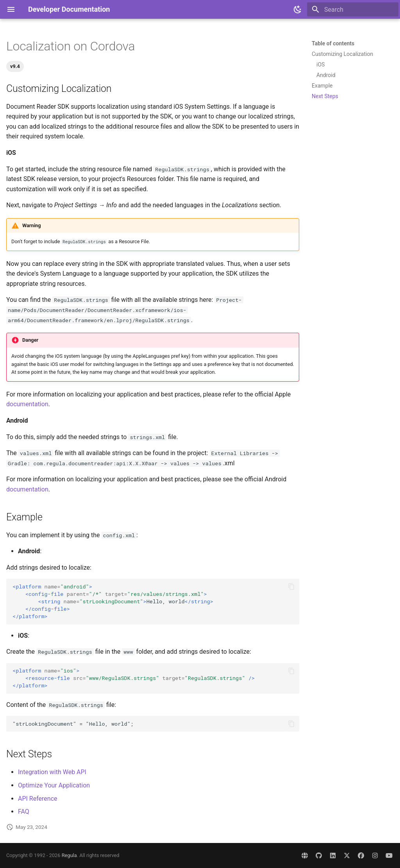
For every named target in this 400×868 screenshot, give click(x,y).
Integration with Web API (52, 772)
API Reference (38, 799)
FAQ (24, 812)
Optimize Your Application (54, 785)
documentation (27, 404)
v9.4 (15, 66)
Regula (69, 855)
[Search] (353, 9)
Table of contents (333, 43)
